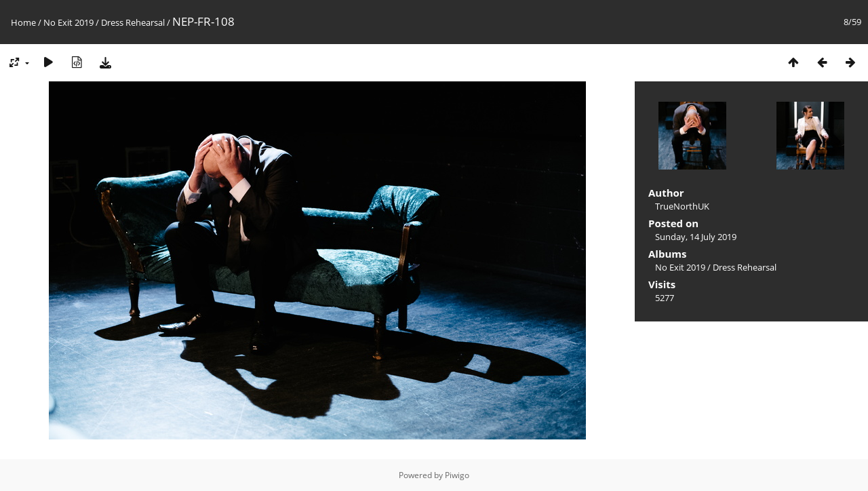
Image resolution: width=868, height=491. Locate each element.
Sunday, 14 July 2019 (696, 237)
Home (23, 22)
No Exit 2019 (68, 22)
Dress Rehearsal (133, 22)
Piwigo (457, 475)
